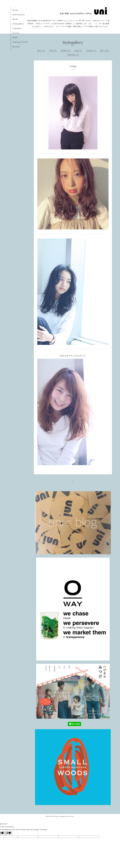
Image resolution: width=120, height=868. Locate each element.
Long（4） (79, 50)
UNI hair (55, 816)
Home (15, 10)
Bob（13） (53, 50)
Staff (15, 37)
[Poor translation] (8, 833)
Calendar (17, 28)
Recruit (16, 47)
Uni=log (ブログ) (20, 42)
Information (19, 15)
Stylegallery (18, 24)
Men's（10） (105, 50)
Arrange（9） (91, 50)
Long (73, 66)
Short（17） (42, 50)
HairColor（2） (73, 55)
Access (16, 33)
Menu (15, 19)
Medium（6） (66, 50)
